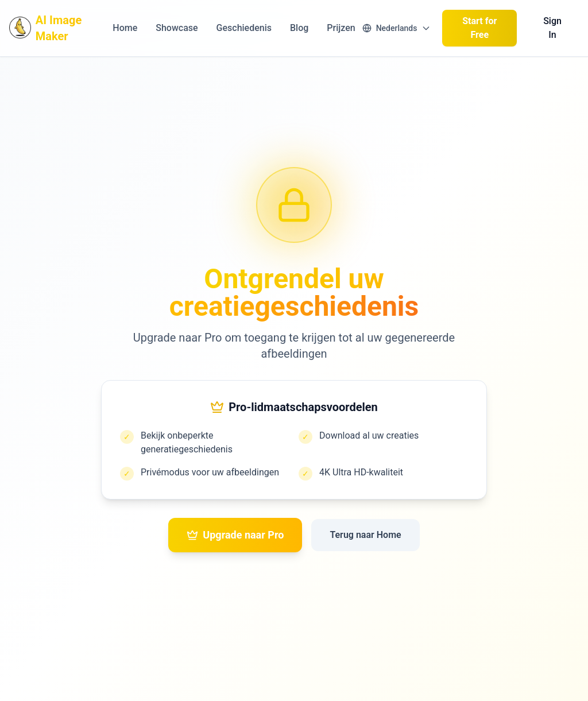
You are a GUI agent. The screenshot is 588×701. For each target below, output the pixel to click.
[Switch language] (397, 28)
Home (125, 28)
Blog (299, 28)
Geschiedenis (244, 28)
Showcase (177, 28)
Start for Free (479, 28)
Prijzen (341, 28)
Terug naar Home (365, 535)
